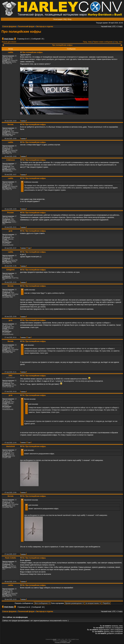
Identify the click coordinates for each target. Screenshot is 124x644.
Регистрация (58, 19)
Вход (70, 19)
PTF (70, 641)
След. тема (118, 42)
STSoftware (64, 641)
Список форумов (9, 27)
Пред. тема (87, 42)
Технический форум (26, 27)
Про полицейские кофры (21, 32)
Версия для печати (9, 42)
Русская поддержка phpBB (62, 642)
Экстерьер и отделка (45, 27)
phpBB (54, 639)
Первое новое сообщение (103, 42)
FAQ (65, 19)
